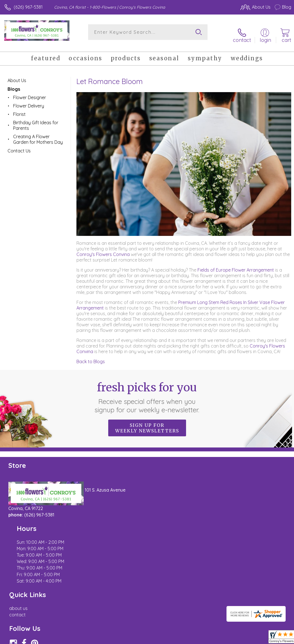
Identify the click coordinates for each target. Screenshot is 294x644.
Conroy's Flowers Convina (103, 249)
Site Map (271, 586)
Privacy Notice (196, 586)
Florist (19, 109)
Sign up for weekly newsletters (147, 423)
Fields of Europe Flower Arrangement (236, 265)
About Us (17, 75)
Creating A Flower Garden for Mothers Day (38, 134)
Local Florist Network (236, 586)
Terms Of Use (163, 586)
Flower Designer (30, 92)
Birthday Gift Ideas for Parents (36, 120)
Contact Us (19, 146)
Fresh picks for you (147, 392)
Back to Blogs (91, 356)
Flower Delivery (29, 101)
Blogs (14, 84)
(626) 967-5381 (28, 7)
